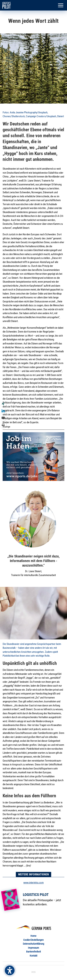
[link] (7, 5)
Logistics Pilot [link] (36, 895)
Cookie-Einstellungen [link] (33, 940)
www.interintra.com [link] (33, 883)
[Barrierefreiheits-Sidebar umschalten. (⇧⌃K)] (10, 970)
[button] (61, 6)
